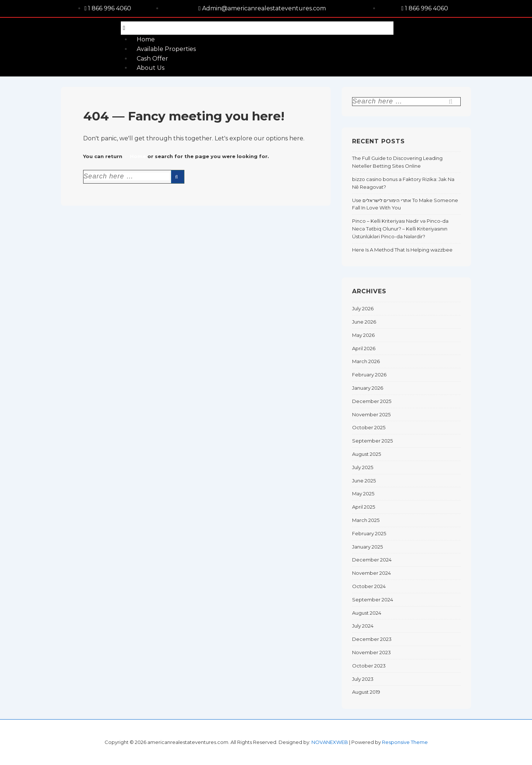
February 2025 (369, 533)
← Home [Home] (135, 156)
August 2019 (366, 692)
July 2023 (363, 679)
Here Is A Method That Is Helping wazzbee (402, 250)
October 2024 (369, 586)
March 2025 (366, 520)
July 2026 (363, 308)
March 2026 (366, 361)
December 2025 (372, 401)
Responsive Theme (405, 742)
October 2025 (369, 427)
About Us (151, 68)
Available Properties (166, 49)
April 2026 (364, 348)
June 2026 (364, 322)
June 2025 (364, 481)
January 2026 (368, 388)
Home (146, 39)
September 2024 (373, 600)
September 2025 (372, 441)
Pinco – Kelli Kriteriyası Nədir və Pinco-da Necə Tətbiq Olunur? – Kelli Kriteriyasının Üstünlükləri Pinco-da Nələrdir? (400, 229)
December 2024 (372, 560)
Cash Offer (152, 59)
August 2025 (366, 454)
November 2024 (371, 573)
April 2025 (364, 507)
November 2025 (371, 414)
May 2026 (363, 335)
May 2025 (363, 494)
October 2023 (369, 666)
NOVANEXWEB (330, 742)
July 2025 (363, 467)
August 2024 (367, 613)
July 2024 (363, 626)
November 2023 (371, 652)
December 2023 (372, 639)
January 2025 (367, 547)
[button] (257, 28)
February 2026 (369, 375)
